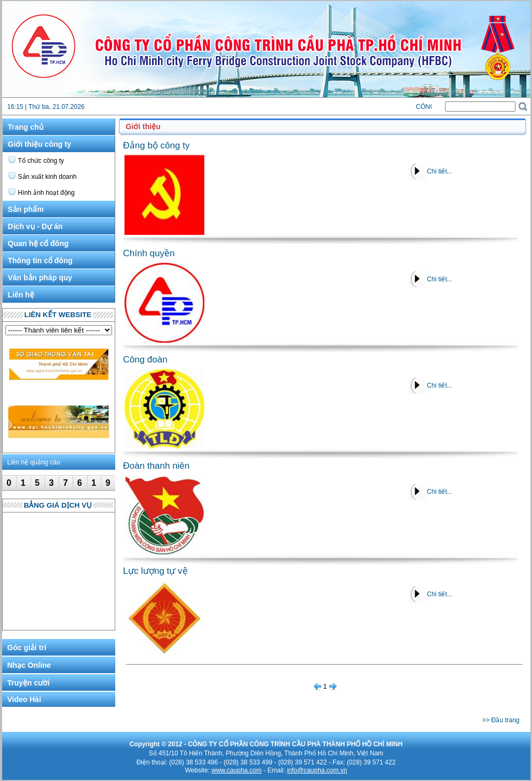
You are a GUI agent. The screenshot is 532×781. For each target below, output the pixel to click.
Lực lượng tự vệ (156, 571)
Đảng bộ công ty (157, 145)
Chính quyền (149, 253)
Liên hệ (21, 295)
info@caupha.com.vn (317, 770)
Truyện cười (29, 683)
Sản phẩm (26, 209)
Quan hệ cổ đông (38, 243)
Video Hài (25, 699)
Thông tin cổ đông (41, 261)
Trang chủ (26, 127)
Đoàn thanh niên (157, 466)
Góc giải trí (27, 648)
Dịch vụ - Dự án (35, 226)
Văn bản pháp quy (40, 278)
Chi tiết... (440, 171)
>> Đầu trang (501, 720)
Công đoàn (145, 360)
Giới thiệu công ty (40, 144)
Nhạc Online (29, 665)
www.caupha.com (236, 770)
